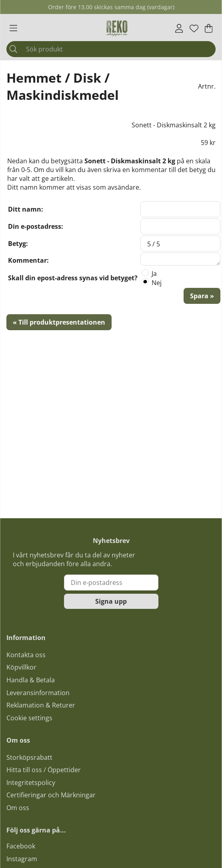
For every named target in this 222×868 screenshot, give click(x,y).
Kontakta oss (26, 655)
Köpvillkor (21, 667)
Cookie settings (29, 718)
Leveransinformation (38, 693)
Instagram (22, 859)
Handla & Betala (31, 680)
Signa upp (111, 601)
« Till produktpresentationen (59, 322)
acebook (22, 846)
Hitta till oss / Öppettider (44, 770)
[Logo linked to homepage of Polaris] (117, 28)
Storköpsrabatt (29, 757)
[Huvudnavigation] (13, 28)
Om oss (18, 808)
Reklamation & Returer (41, 705)
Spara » (202, 296)
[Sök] (111, 49)
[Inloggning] (179, 28)
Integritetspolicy (31, 783)
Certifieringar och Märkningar (51, 795)
